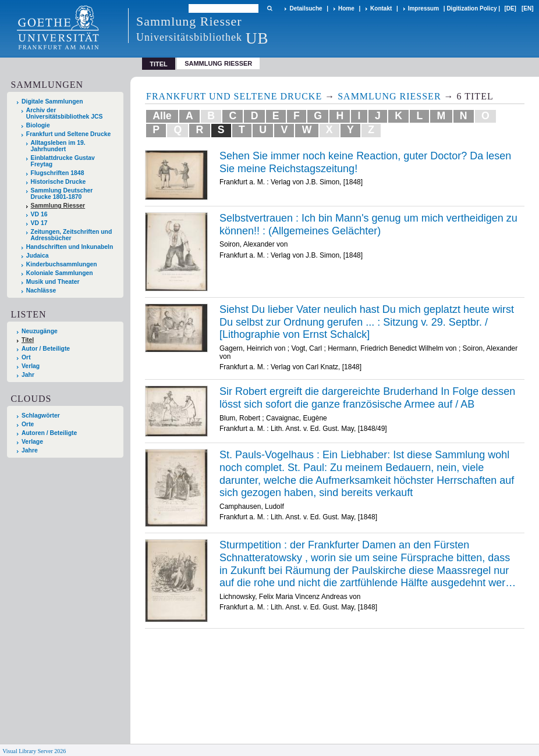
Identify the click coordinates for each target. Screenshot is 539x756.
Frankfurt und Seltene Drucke (69, 134)
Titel (28, 340)
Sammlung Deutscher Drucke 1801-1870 (62, 194)
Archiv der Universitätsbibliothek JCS (65, 113)
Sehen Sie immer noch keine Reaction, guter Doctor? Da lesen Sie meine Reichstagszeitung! (365, 162)
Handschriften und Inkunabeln (70, 247)
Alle (162, 116)
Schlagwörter (41, 416)
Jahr (28, 375)
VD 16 (39, 214)
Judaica (38, 256)
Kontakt (381, 8)
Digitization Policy (471, 8)
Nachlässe (41, 290)
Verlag (31, 366)
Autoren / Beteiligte (49, 433)
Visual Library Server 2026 (34, 751)
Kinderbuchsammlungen (62, 264)
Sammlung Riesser (218, 63)
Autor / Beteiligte (46, 349)
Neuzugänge (40, 331)
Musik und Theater (53, 282)
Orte (28, 424)
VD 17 (39, 223)
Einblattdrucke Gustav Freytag (63, 161)
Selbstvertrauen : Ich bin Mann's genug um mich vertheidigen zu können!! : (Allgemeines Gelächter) (368, 224)
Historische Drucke (58, 182)
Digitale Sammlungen (52, 101)
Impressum (423, 8)
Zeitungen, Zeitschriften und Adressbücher (72, 235)
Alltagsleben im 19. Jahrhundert (58, 146)
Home (346, 8)
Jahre (30, 450)
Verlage (32, 442)
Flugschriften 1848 (58, 173)
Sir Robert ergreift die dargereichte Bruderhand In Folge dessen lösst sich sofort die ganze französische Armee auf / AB (367, 398)
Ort (26, 357)
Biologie (38, 125)
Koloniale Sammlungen (60, 273)
